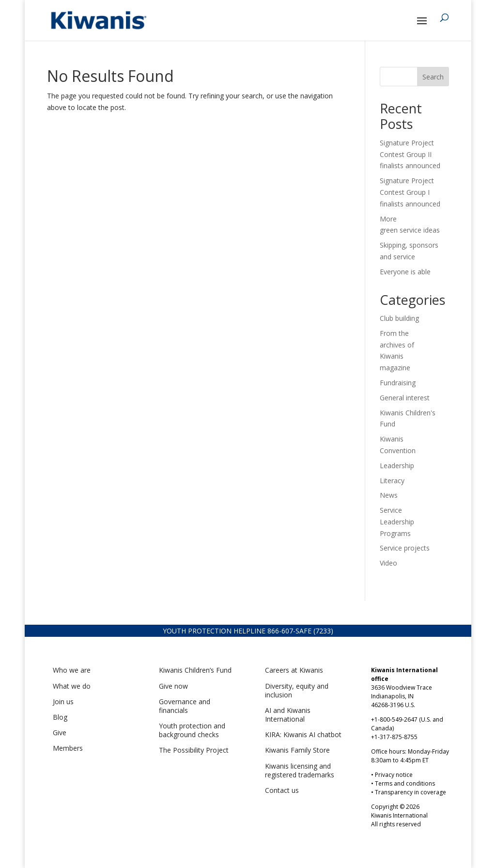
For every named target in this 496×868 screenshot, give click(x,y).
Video (388, 563)
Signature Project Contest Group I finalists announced (410, 192)
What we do (72, 686)
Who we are (72, 670)
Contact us (282, 790)
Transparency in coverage (411, 792)
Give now (173, 686)
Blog (60, 717)
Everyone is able (405, 272)
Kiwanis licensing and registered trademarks (300, 770)
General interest (405, 398)
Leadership (397, 466)
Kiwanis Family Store (297, 750)
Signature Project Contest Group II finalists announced (410, 154)
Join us (63, 702)
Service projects (405, 548)
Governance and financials (185, 706)
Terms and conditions (405, 783)
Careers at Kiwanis (294, 670)
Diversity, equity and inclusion (297, 690)
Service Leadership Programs (397, 522)
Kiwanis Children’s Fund (195, 670)
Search (433, 77)
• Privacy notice (392, 775)
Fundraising (398, 383)
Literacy (392, 481)
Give (60, 733)
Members (68, 748)
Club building (399, 318)
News (389, 495)
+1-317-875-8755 (394, 737)
